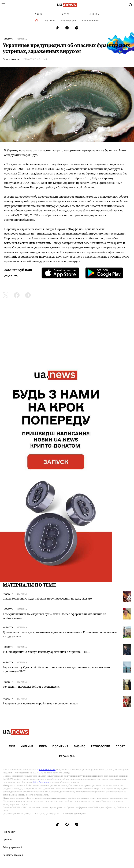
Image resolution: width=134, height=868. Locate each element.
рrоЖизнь (67, 756)
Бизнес (79, 746)
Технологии (100, 746)
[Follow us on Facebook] (67, 28)
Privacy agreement (12, 847)
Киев (43, 746)
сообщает (23, 187)
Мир (12, 746)
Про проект (9, 832)
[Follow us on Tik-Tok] (57, 28)
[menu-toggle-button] (3, 5)
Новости (8, 39)
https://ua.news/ (47, 770)
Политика (60, 746)
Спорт (120, 746)
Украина (22, 39)
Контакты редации (13, 855)
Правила (7, 840)
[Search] (131, 5)
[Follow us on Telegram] (77, 28)
